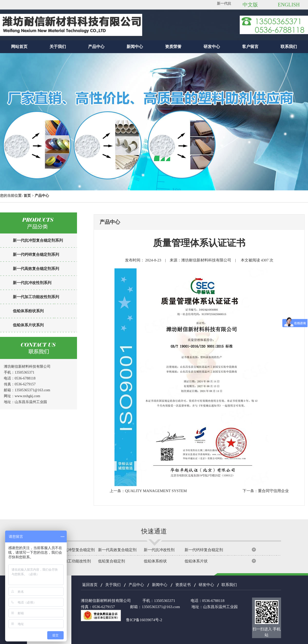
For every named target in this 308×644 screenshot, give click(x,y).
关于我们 (58, 47)
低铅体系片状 (196, 561)
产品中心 (96, 47)
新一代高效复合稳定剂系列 (36, 269)
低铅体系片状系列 (28, 325)
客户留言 (250, 47)
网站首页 (19, 47)
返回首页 (90, 585)
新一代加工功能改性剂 (72, 561)
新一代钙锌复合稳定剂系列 (36, 255)
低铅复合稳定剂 (112, 561)
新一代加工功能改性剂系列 (36, 297)
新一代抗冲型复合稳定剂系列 (38, 240)
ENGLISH (289, 5)
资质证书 (183, 585)
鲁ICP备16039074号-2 (144, 620)
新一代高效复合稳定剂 (117, 550)
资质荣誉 (173, 47)
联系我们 (289, 47)
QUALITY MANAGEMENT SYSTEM (156, 491)
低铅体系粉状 (155, 561)
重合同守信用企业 (273, 491)
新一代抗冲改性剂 (159, 550)
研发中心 (212, 47)
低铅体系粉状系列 (28, 311)
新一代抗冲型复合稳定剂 (74, 550)
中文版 (250, 5)
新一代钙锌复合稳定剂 (204, 550)
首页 (27, 196)
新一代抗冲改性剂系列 (32, 283)
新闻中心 (135, 47)
